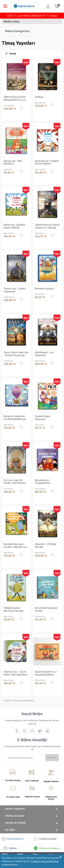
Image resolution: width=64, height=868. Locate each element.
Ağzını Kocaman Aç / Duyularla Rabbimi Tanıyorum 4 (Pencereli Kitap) (47, 673)
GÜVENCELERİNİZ (48, 839)
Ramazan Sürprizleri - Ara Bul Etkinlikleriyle (15, 418)
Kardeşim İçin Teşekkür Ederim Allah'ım (47, 162)
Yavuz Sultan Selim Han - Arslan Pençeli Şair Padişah (16, 354)
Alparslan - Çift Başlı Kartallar (45, 546)
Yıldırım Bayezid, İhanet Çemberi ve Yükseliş (47, 226)
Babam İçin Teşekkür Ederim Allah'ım (15, 226)
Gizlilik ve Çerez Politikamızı (45, 861)
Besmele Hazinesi (44, 289)
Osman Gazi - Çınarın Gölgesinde (15, 290)
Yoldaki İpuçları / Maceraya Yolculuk (13, 609)
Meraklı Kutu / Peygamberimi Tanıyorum (42, 482)
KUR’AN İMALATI (15, 839)
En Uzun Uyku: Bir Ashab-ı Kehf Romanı (15, 482)
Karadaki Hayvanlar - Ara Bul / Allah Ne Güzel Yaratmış (16, 546)
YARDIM (13, 848)
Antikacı (39, 97)
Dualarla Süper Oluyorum (42, 418)
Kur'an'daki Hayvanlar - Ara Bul (47, 609)
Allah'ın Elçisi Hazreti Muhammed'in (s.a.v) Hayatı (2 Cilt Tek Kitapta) (15, 98)
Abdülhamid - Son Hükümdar (44, 354)
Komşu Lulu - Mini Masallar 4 (13, 162)
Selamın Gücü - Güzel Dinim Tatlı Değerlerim (15, 673)
